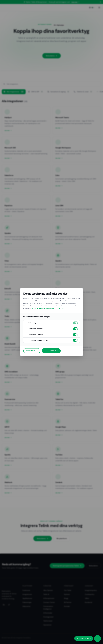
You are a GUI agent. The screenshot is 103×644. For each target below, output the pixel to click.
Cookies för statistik (34, 335)
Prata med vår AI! (84, 638)
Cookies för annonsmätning (37, 340)
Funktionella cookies (34, 329)
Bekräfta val (32, 351)
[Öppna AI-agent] (97, 638)
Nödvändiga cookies (34, 323)
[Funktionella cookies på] (75, 329)
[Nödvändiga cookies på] (75, 323)
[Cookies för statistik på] (75, 335)
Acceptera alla (51, 351)
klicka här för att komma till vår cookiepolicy (48, 308)
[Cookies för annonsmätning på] (75, 340)
